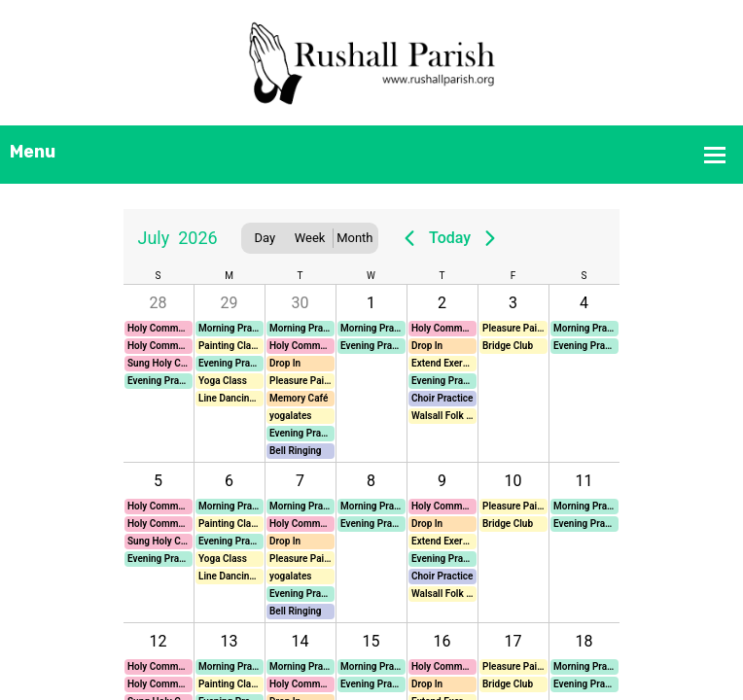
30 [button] (301, 303)
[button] (159, 329)
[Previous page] (409, 238)
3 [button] (513, 303)
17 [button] (513, 641)
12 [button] (159, 641)
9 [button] (442, 481)
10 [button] (513, 481)
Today (450, 238)
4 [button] (584, 303)
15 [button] (371, 641)
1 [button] (371, 303)
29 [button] (230, 303)
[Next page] (490, 238)
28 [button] (159, 303)
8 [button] (371, 481)
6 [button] (229, 481)
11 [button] (584, 481)
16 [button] (442, 641)
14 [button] (301, 641)
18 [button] (584, 641)
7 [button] (300, 481)
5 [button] (158, 481)
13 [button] (230, 641)
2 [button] (442, 303)
